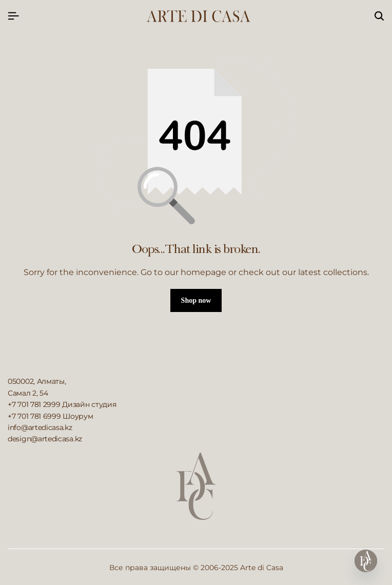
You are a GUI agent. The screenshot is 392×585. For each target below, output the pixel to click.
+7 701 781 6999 (34, 416)
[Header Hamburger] (13, 16)
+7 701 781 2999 (34, 404)
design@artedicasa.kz (45, 439)
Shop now (196, 300)
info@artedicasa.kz (40, 427)
